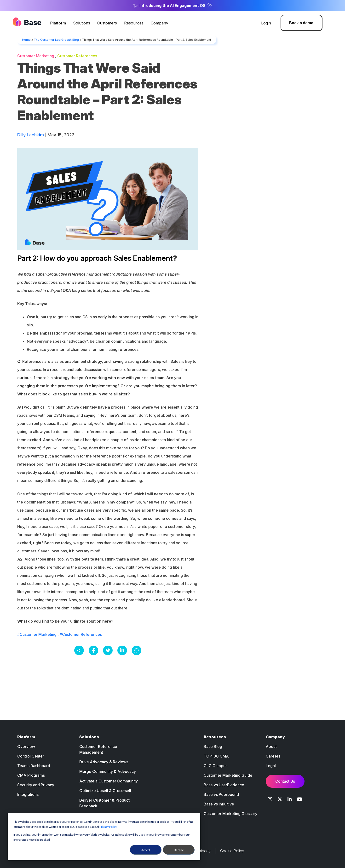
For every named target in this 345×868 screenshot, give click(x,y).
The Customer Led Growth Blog (56, 40)
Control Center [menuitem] (31, 756)
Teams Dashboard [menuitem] (34, 766)
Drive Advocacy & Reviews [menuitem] (104, 762)
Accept (146, 850)
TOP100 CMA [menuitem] (216, 756)
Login (266, 23)
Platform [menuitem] (58, 23)
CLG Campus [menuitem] (216, 766)
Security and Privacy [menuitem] (36, 785)
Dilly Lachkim (31, 135)
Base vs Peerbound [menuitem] (221, 794)
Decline (179, 850)
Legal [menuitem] (271, 766)
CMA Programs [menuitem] (31, 775)
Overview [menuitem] (26, 746)
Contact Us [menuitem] (285, 781)
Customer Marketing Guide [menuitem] (228, 775)
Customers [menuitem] (107, 23)
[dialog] (104, 837)
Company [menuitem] (159, 23)
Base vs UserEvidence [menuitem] (224, 785)
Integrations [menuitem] (28, 794)
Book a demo (301, 23)
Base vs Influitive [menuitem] (219, 804)
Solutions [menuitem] (82, 23)
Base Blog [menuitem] (213, 746)
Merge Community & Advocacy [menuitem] (108, 771)
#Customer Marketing (37, 634)
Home (26, 40)
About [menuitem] (271, 746)
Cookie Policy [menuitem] (232, 851)
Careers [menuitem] (273, 756)
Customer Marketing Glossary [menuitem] (230, 814)
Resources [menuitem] (134, 23)
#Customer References (81, 634)
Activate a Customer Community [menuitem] (109, 781)
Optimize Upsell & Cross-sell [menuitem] (105, 791)
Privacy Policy (108, 827)
